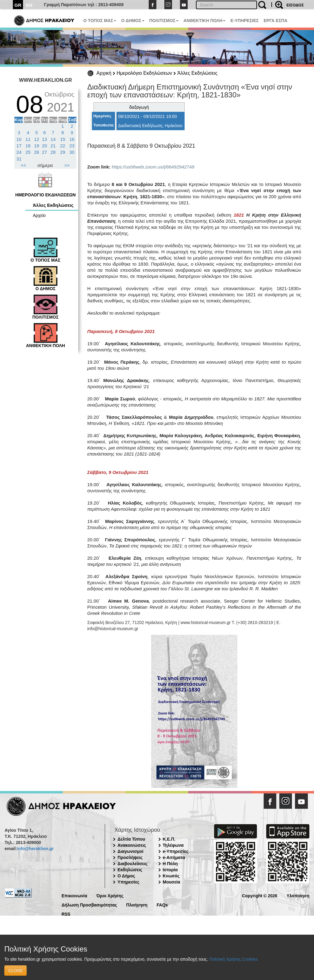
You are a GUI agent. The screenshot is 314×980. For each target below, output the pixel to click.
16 (72, 139)
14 (53, 139)
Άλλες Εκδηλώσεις (197, 73)
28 (53, 152)
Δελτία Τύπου (131, 839)
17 (19, 146)
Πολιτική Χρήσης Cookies (233, 959)
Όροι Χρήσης (110, 895)
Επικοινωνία (75, 895)
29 (63, 152)
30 (72, 152)
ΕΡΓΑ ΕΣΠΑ (276, 21)
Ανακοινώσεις (132, 845)
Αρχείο (39, 215)
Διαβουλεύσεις (132, 864)
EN (29, 5)
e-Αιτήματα (174, 857)
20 (45, 146)
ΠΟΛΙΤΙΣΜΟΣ (164, 21)
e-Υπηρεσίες (176, 851)
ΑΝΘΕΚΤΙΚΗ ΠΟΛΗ (204, 21)
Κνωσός (171, 876)
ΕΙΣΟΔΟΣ (295, 5)
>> (67, 165)
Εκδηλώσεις (130, 870)
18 (28, 146)
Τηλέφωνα (173, 845)
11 (28, 139)
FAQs (162, 904)
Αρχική (104, 73)
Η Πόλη (170, 864)
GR (18, 5)
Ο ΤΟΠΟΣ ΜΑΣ (100, 21)
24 (19, 152)
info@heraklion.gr (35, 849)
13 (45, 139)
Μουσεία (172, 882)
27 (45, 152)
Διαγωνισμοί (130, 851)
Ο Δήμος (126, 876)
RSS (66, 914)
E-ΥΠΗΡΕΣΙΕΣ (244, 21)
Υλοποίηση (298, 895)
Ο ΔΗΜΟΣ (133, 21)
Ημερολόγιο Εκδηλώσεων (144, 73)
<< (24, 165)
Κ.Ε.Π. (169, 839)
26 (37, 152)
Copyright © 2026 (260, 895)
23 (72, 146)
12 (37, 139)
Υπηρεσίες (128, 882)
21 (53, 146)
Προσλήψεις (130, 857)
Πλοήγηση (137, 904)
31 (19, 159)
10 (19, 139)
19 (37, 146)
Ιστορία (170, 870)
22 (63, 146)
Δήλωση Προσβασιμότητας (89, 904)
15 (63, 139)
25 (28, 152)
